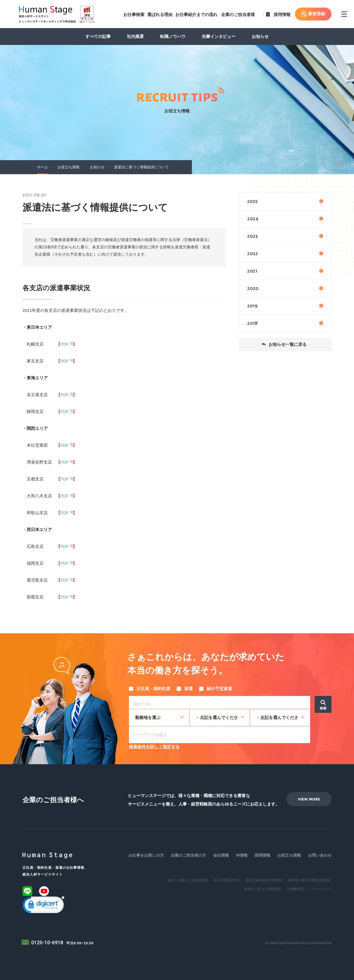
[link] (44, 906)
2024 (285, 219)
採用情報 (282, 14)
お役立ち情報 (289, 855)
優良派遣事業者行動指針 (264, 880)
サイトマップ (321, 889)
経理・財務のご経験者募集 (188, 880)
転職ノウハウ (173, 36)
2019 (285, 306)
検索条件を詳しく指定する (154, 747)
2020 (285, 288)
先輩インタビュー (219, 36)
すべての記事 (98, 36)
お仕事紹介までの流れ (196, 14)
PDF (65, 344)
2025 (285, 201)
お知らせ (260, 36)
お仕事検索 (134, 14)
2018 (285, 323)
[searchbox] (221, 703)
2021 (285, 271)
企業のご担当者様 (238, 14)
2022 (285, 253)
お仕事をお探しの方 (146, 855)
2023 (285, 236)
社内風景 (135, 36)
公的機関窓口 (296, 889)
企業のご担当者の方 (189, 855)
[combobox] (220, 702)
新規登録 (317, 14)
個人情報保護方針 (227, 880)
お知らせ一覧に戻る (288, 344)
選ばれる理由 (160, 14)
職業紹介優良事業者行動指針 (310, 880)
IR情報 (242, 855)
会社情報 (221, 855)
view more (309, 799)
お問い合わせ (320, 855)
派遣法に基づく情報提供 (262, 889)
